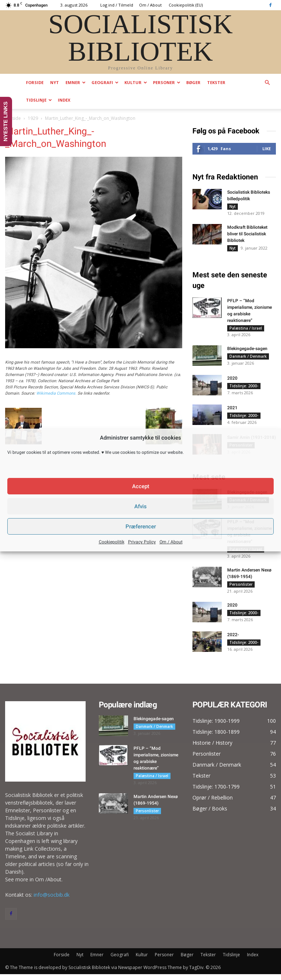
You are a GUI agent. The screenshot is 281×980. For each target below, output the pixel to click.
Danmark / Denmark (248, 360)
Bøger (193, 82)
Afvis (140, 506)
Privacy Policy (142, 542)
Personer (167, 82)
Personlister (241, 589)
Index (64, 100)
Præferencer (141, 527)
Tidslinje (39, 100)
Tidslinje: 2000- (244, 390)
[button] (267, 83)
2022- (233, 641)
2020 (232, 382)
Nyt (55, 82)
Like (267, 149)
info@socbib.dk (52, 901)
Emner (76, 82)
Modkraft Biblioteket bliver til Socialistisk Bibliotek (247, 235)
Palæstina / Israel (246, 330)
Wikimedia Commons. (56, 393)
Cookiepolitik (112, 542)
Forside (35, 82)
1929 (33, 118)
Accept (141, 486)
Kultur (136, 82)
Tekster (216, 82)
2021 (232, 411)
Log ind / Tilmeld (117, 5)
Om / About (171, 542)
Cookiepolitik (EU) (186, 5)
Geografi (105, 82)
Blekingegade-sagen (247, 352)
